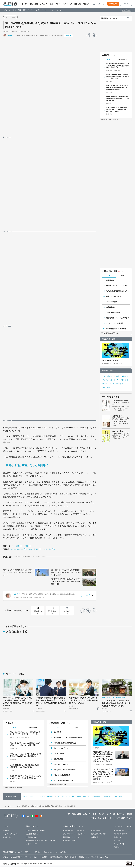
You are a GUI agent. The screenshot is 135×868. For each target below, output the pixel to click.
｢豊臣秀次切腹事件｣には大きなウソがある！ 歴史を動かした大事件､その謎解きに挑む (66, 582)
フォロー (68, 36)
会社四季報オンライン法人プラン (74, 834)
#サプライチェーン (108, 384)
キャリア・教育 (34, 10)
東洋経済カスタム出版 (98, 834)
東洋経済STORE (32, 837)
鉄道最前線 (110, 280)
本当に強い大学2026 (113, 313)
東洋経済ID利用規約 (77, 857)
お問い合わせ (105, 857)
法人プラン (118, 840)
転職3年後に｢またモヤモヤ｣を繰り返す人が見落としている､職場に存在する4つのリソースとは (84, 700)
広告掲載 (63, 852)
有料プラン (118, 837)
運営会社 (28, 852)
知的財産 (44, 857)
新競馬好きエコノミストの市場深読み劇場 (118, 286)
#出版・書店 (48, 549)
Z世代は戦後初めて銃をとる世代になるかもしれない (121, 402)
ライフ (44, 10)
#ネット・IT (114, 380)
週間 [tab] (123, 276)
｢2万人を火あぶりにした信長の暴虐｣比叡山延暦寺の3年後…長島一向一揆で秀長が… (117, 88)
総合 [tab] (109, 59)
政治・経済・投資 (19, 10)
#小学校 (116, 376)
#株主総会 (119, 384)
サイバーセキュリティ (11, 834)
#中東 (103, 376)
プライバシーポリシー (32, 857)
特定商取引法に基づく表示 (59, 857)
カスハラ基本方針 (92, 857)
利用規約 (117, 847)
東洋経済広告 (95, 831)
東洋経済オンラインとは (109, 18)
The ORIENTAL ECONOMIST (36, 831)
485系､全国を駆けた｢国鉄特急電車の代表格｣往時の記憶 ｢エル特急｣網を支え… (118, 99)
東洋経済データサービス (71, 837)
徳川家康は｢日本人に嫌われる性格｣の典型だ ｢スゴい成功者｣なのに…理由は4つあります (66, 572)
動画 (51, 4)
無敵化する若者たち (119, 431)
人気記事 (44, 4)
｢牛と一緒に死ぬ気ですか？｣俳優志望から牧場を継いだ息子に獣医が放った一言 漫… (118, 66)
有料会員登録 (113, 4)
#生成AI (110, 376)
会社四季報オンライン (34, 834)
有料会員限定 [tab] (123, 59)
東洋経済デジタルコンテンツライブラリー (41, 840)
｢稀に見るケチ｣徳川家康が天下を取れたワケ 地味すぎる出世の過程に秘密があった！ (18, 572)
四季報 (77, 4)
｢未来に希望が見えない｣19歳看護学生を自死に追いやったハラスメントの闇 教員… (118, 77)
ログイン (126, 4)
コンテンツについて (121, 834)
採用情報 (37, 852)
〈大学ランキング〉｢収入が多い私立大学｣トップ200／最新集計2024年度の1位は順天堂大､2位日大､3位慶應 (103, 774)
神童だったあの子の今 (114, 296)
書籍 (85, 4)
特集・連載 (34, 4)
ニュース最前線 (112, 302)
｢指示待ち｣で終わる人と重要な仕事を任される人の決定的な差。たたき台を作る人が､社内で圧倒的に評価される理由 (51, 702)
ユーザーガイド (119, 844)
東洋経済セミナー (69, 840)
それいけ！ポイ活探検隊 (115, 323)
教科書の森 (95, 837)
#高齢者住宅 (125, 376)
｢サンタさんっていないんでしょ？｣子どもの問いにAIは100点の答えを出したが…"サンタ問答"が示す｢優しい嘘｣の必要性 (18, 702)
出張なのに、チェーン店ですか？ (118, 318)
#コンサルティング (17, 549)
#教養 (27, 546)
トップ (24, 4)
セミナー (66, 4)
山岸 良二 (11, 36)
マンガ (58, 4)
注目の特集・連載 (108, 339)
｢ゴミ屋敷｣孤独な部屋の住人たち (118, 291)
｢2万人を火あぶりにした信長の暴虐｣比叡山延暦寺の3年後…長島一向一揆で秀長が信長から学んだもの (116, 703)
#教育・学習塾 (34, 549)
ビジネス (7, 10)
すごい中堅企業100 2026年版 (116, 329)
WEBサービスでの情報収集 (12, 857)
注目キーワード (108, 370)
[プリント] (94, 36)
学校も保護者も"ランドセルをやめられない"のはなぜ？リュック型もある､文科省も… (117, 109)
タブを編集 (127, 10)
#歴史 (17, 546)
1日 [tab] (109, 276)
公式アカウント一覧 (50, 852)
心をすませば (117, 416)
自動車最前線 (111, 307)
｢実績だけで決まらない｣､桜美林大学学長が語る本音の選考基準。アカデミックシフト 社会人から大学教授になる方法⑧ (103, 757)
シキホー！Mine (32, 844)
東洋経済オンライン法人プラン (73, 831)
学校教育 (6, 831)
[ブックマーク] (89, 36)
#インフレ (105, 380)
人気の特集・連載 (110, 271)
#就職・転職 (106, 387)
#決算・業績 (124, 380)
